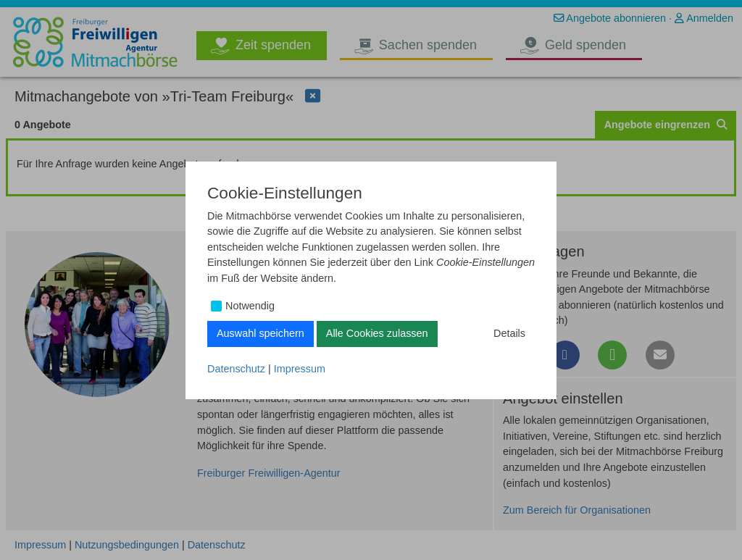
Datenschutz (236, 369)
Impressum (300, 369)
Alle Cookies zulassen (377, 333)
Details (509, 333)
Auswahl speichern (260, 333)
